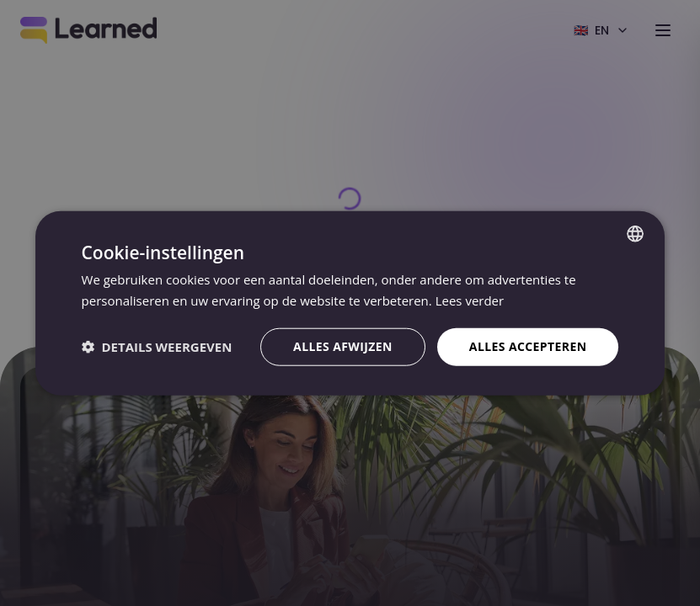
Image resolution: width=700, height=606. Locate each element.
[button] (157, 347)
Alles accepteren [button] (528, 346)
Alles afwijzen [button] (343, 346)
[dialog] (350, 303)
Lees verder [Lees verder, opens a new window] (470, 300)
